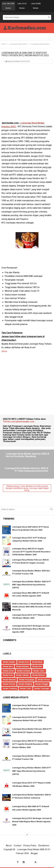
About (9, 846)
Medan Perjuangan (27, 680)
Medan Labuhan (23, 675)
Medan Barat (37, 662)
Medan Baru (8, 666)
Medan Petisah (44, 680)
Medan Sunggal (42, 684)
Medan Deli (37, 666)
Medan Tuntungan (42, 689)
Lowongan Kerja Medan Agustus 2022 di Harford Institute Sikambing (27, 455)
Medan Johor (39, 671)
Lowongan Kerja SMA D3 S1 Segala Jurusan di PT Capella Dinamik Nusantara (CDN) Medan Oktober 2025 (31, 552)
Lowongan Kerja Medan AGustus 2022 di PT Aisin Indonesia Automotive (26, 470)
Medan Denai (8, 671)
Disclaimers (44, 846)
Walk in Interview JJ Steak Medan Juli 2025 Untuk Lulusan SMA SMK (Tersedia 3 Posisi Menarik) (32, 607)
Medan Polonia (9, 684)
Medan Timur (26, 689)
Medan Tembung (10, 689)
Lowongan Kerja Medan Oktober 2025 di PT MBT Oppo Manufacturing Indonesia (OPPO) (32, 585)
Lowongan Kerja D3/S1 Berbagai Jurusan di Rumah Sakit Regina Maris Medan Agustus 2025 (31, 629)
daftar (5, 351)
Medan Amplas (9, 662)
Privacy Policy (30, 846)
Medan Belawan (23, 666)
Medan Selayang (25, 684)
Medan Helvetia (23, 671)
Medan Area (24, 662)
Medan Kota (8, 675)
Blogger (34, 853)
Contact (17, 846)
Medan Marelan (9, 680)
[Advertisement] (27, 94)
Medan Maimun (39, 675)
